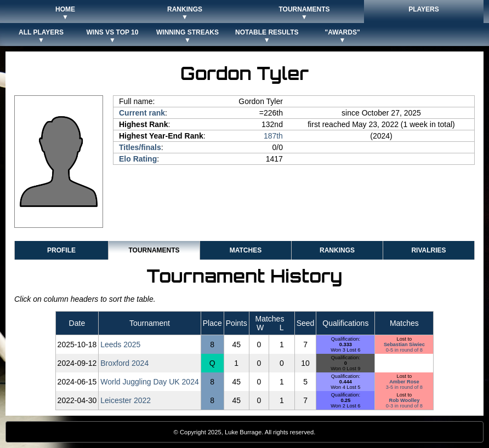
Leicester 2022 (126, 400)
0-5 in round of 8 (404, 350)
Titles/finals (140, 147)
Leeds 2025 (120, 344)
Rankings (337, 250)
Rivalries (428, 250)
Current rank (142, 113)
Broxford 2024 (124, 363)
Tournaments (154, 250)
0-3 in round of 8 (404, 406)
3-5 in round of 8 (404, 387)
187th (273, 136)
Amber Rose (404, 382)
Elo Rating (138, 159)
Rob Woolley (405, 400)
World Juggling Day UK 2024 (150, 382)
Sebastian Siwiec (404, 344)
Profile (61, 250)
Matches (246, 250)
